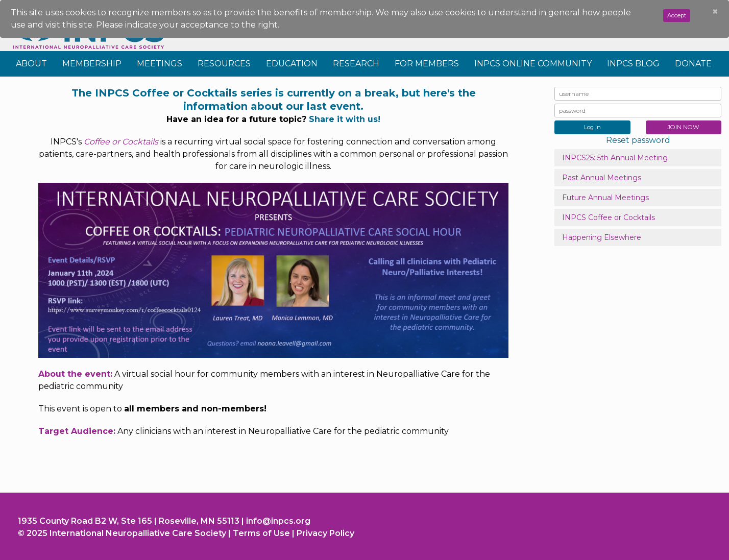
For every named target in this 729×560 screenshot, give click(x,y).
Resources (224, 64)
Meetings (160, 64)
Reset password (638, 140)
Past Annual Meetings (602, 178)
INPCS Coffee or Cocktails (609, 217)
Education (292, 64)
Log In (592, 127)
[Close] (715, 12)
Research (356, 64)
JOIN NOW (683, 127)
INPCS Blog (633, 64)
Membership (92, 64)
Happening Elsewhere (602, 237)
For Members (427, 64)
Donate (693, 64)
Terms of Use (261, 533)
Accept (677, 15)
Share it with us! (345, 119)
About (31, 64)
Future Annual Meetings (605, 198)
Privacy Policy (325, 533)
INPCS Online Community (533, 64)
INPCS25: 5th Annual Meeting (615, 158)
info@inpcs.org (278, 521)
